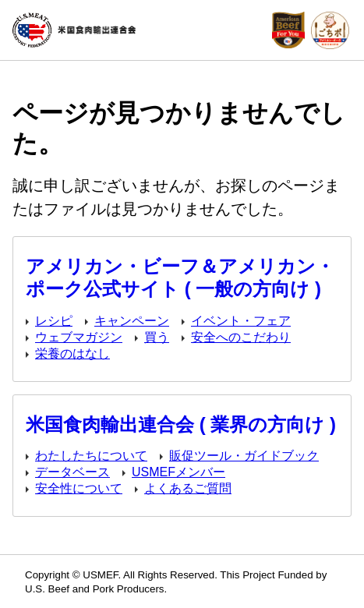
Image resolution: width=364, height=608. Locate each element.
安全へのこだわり (241, 337)
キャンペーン (132, 321)
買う (157, 337)
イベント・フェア (241, 321)
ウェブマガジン (79, 337)
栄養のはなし (72, 353)
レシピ (54, 321)
